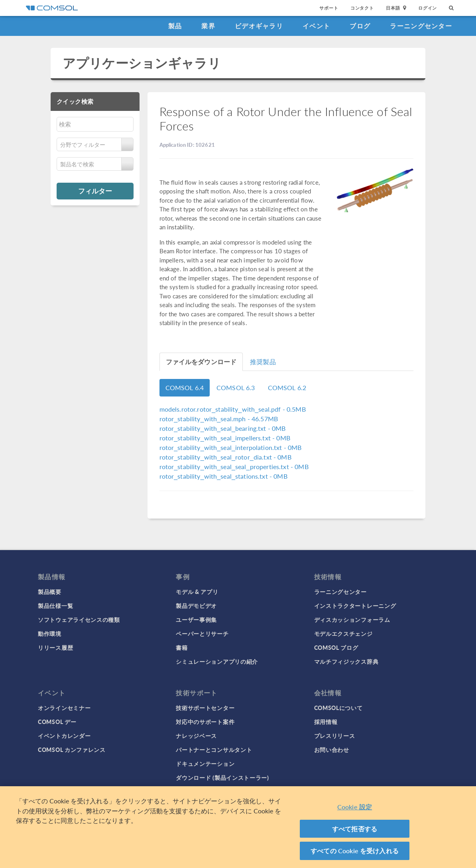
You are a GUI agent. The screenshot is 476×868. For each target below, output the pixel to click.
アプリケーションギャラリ (142, 63)
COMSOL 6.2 (287, 388)
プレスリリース (335, 736)
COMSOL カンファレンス (72, 750)
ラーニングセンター (421, 26)
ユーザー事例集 (196, 619)
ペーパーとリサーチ (202, 633)
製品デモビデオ (196, 606)
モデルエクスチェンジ (343, 633)
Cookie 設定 (355, 807)
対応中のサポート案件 (205, 722)
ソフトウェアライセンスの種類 (79, 619)
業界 (208, 26)
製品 (175, 26)
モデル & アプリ (197, 592)
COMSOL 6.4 (185, 388)
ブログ (360, 26)
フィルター (95, 191)
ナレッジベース (196, 736)
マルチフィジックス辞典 (346, 661)
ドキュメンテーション (205, 763)
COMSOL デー (57, 722)
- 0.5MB (233, 409)
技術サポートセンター (205, 708)
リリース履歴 (55, 647)
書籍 (182, 647)
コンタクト (362, 8)
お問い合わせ (332, 750)
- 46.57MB (219, 419)
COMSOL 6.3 (236, 388)
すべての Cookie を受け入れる (355, 851)
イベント (316, 26)
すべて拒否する (355, 829)
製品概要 (50, 592)
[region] (238, 827)
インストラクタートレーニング (355, 606)
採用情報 (326, 722)
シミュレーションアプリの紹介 (217, 661)
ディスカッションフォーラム (352, 619)
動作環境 (50, 633)
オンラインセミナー (64, 708)
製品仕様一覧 (55, 606)
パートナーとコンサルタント (214, 750)
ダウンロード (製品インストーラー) (222, 777)
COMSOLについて (338, 708)
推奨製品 (263, 362)
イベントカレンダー (64, 736)
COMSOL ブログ (336, 647)
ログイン (428, 8)
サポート (329, 8)
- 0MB (223, 428)
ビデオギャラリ (259, 26)
